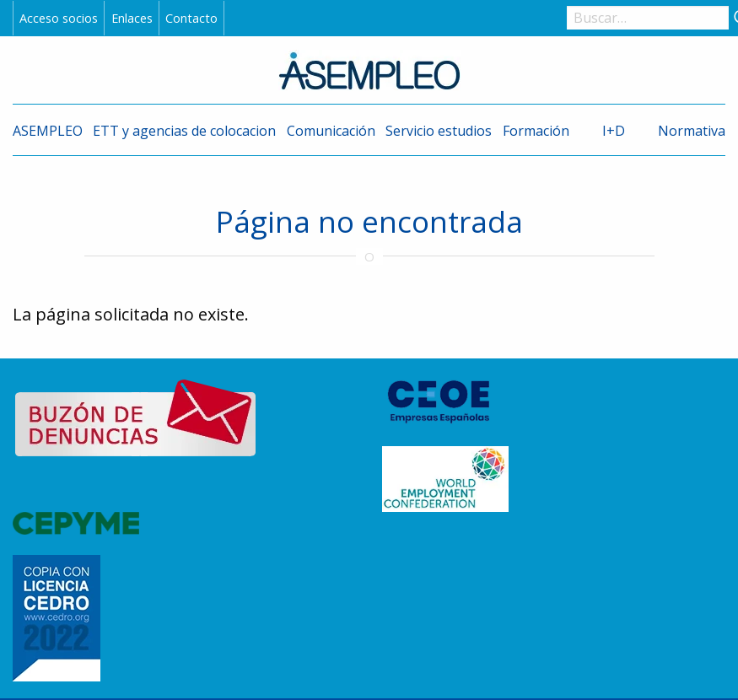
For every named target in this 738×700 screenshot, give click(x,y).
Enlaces (132, 18)
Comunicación (331, 131)
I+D (614, 131)
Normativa (692, 131)
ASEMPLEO (48, 131)
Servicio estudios (439, 131)
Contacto (191, 18)
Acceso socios (59, 18)
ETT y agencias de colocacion (184, 131)
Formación (536, 131)
